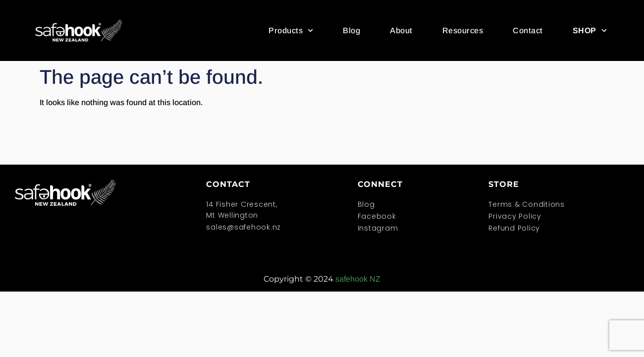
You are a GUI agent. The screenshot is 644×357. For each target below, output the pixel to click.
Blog (351, 30)
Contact (528, 30)
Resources (463, 30)
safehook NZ (358, 279)
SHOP (590, 30)
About (401, 30)
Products (291, 30)
